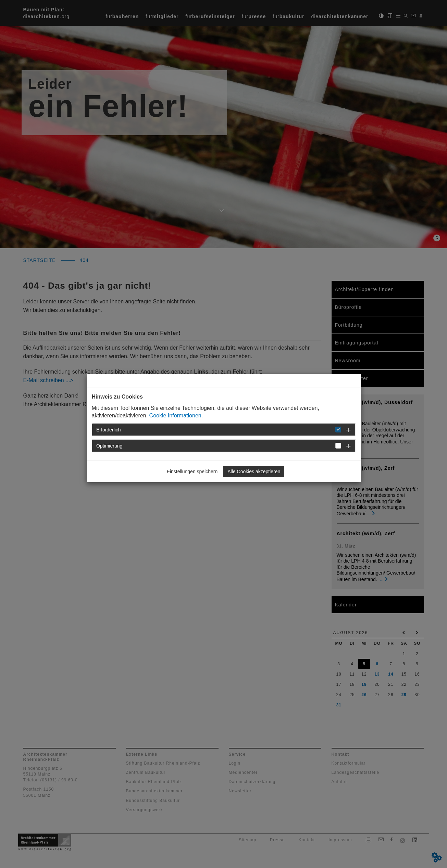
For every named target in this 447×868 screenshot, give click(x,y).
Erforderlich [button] (109, 430)
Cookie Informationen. (176, 416)
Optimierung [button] (109, 446)
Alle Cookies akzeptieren (254, 471)
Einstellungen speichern (192, 471)
